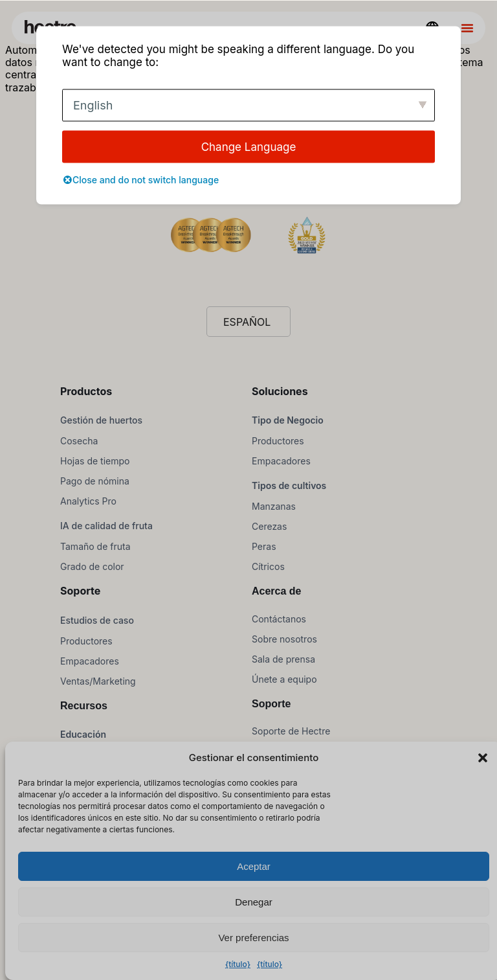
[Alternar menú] (467, 28)
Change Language (249, 146)
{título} (238, 964)
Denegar (254, 902)
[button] (483, 758)
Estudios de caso (97, 620)
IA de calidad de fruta (106, 526)
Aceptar (254, 866)
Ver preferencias (253, 938)
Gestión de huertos (101, 420)
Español (247, 322)
